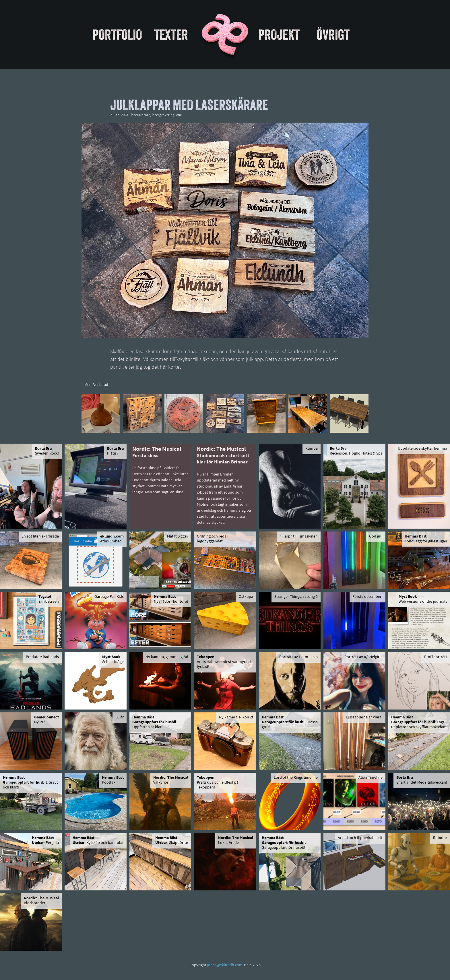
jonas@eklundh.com (225, 965)
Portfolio (117, 34)
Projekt (279, 34)
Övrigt (333, 34)
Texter (171, 34)
